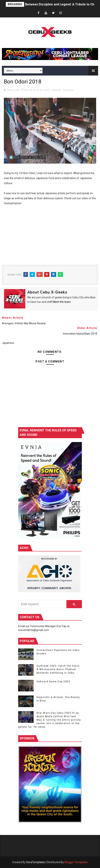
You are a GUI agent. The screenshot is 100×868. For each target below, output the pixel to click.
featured (56, 90)
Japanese (68, 90)
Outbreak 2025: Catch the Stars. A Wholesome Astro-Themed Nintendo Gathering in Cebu (58, 669)
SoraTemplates (36, 862)
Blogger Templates (76, 862)
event (47, 90)
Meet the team (62, 302)
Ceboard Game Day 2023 (53, 681)
